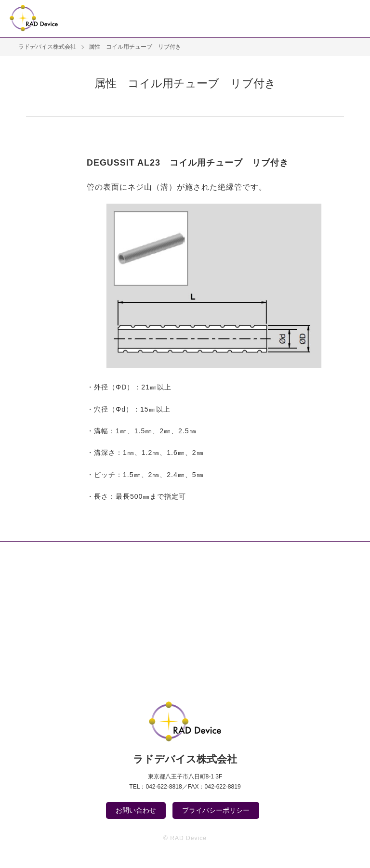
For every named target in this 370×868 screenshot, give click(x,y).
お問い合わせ (136, 810)
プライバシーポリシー (216, 810)
